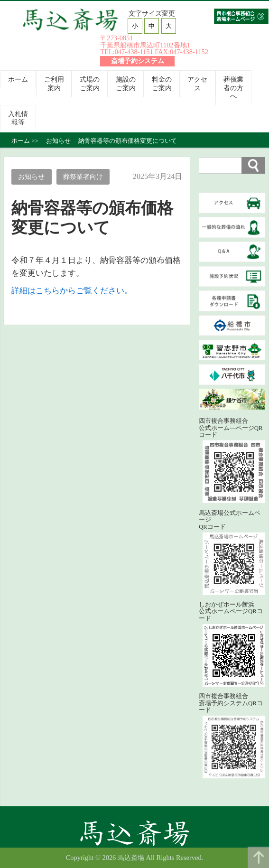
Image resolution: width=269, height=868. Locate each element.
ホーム (18, 79)
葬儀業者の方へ (233, 88)
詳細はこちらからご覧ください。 (72, 291)
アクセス (197, 83)
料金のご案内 (162, 83)
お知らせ (31, 177)
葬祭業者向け (83, 177)
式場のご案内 (90, 83)
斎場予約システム (138, 61)
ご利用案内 (54, 83)
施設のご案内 (126, 83)
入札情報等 (18, 118)
